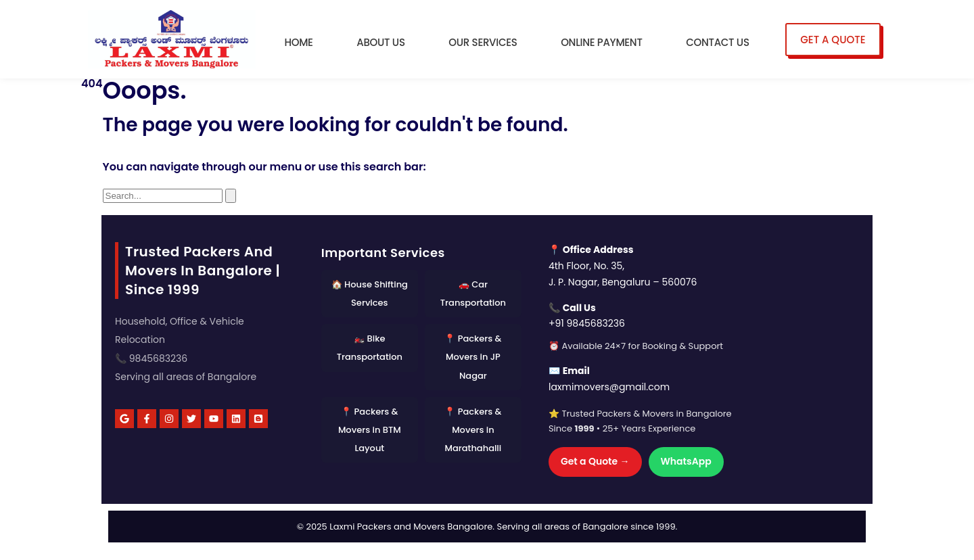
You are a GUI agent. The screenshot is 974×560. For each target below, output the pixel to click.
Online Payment (601, 42)
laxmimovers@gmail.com (609, 387)
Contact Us (717, 42)
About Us (380, 42)
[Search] (231, 196)
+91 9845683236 (587, 323)
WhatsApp (686, 461)
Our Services (483, 42)
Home (298, 42)
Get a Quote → (595, 461)
